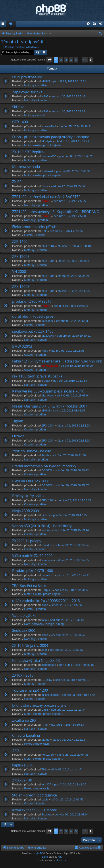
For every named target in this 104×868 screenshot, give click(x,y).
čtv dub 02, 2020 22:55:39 (73, 321)
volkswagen (50, 366)
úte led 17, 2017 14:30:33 (67, 725)
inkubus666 (49, 665)
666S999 (47, 321)
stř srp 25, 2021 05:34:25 (74, 276)
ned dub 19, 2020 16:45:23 (71, 306)
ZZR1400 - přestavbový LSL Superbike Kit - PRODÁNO (56, 212)
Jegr (44, 650)
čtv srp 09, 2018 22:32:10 (74, 441)
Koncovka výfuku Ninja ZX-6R (36, 660)
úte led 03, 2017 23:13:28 (69, 740)
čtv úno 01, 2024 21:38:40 (74, 246)
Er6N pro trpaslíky (27, 77)
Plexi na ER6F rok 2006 (31, 481)
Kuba (45, 351)
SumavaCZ (49, 156)
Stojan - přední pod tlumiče (35, 795)
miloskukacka (50, 695)
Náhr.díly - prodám (36, 205)
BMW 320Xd (22, 346)
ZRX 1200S (21, 257)
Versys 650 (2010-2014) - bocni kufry (42, 526)
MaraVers (48, 395)
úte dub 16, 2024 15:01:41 (72, 141)
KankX (46, 201)
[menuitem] (11, 24)
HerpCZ (46, 590)
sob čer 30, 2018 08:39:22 (72, 470)
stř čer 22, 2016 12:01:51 (68, 799)
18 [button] (85, 60)
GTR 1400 (20, 122)
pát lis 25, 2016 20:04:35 (73, 755)
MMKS (46, 81)
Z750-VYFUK (22, 780)
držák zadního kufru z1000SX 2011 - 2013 (46, 601)
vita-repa (47, 560)
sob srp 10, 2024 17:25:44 (68, 96)
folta (44, 620)
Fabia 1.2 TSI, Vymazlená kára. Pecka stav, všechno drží (57, 361)
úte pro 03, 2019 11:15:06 (68, 351)
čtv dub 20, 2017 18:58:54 (68, 635)
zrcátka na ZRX (24, 720)
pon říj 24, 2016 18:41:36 (70, 784)
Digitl (45, 710)
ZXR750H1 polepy (27, 541)
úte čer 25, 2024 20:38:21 (75, 126)
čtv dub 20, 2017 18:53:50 (67, 650)
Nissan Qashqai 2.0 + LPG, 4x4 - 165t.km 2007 (50, 406)
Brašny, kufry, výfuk (28, 496)
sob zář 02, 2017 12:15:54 (72, 545)
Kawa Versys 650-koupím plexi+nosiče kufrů (48, 391)
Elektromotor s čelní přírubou (36, 227)
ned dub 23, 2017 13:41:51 (67, 620)
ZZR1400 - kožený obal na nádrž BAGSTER (46, 197)
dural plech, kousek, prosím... (36, 316)
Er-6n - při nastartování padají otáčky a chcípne (51, 137)
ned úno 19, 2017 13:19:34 (68, 710)
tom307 (46, 784)
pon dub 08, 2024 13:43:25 (76, 156)
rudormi (46, 530)
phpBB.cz (61, 860)
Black (45, 857)
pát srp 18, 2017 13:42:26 (74, 575)
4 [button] (71, 60)
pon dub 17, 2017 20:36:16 (76, 665)
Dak (44, 231)
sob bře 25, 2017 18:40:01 (72, 680)
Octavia (18, 436)
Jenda (45, 455)
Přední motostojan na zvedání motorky (44, 466)
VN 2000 (19, 272)
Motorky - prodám (35, 85)
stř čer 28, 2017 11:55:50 (67, 605)
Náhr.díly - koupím (36, 100)
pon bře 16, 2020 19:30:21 (74, 336)
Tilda (44, 769)
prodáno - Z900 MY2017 (32, 301)
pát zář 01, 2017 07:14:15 (72, 560)
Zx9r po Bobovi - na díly (32, 451)
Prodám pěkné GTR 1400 (33, 571)
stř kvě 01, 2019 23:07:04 (73, 395)
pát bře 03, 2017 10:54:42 (78, 695)
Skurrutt (46, 814)
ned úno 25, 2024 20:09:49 (67, 231)
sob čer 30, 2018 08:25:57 (72, 485)
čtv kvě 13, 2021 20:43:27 (74, 291)
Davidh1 (47, 545)
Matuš (45, 740)
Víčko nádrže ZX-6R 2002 (32, 556)
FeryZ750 (48, 755)
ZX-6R (17, 182)
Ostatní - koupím (35, 235)
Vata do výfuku (24, 615)
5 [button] (76, 60)
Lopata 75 (48, 575)
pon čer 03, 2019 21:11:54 (70, 381)
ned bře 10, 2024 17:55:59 (70, 201)
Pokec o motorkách (36, 744)
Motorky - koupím (35, 115)
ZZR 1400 (20, 242)
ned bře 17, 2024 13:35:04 (68, 186)
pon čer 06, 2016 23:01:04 (71, 814)
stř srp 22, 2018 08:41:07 (69, 410)
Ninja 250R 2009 (26, 511)
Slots (45, 186)
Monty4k (47, 141)
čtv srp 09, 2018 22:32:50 (74, 426)
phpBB (40, 853)
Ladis (45, 799)
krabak (46, 381)
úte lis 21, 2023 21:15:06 (73, 261)
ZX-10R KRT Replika (28, 152)
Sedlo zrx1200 (24, 630)
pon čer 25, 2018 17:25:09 (74, 500)
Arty (60, 857)
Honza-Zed (48, 126)
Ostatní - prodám (35, 355)
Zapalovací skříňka (27, 92)
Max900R (48, 336)
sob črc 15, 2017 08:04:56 (71, 590)
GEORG (47, 470)
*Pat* (45, 725)
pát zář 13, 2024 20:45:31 (70, 81)
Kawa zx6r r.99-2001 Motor (34, 810)
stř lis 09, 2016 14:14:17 (66, 769)
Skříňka (18, 107)
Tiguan (18, 421)
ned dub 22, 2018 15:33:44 (72, 530)
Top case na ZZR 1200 (30, 690)
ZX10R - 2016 (23, 675)
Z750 (16, 750)
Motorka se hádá (26, 167)
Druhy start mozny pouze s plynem (41, 705)
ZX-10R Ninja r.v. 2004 (30, 645)
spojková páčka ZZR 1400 (33, 331)
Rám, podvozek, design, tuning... (45, 624)
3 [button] (66, 60)
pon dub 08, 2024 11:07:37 (73, 171)
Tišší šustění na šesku (30, 586)
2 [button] (61, 60)
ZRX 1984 (48, 246)
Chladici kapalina (26, 735)
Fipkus (46, 515)
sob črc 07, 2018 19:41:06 (69, 455)
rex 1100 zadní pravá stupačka (37, 376)
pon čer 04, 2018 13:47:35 (70, 515)
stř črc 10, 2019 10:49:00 (77, 366)
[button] (49, 60)
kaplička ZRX (22, 765)
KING (45, 96)
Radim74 (47, 171)
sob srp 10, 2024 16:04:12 (68, 111)
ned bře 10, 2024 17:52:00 (70, 216)
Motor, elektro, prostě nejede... (44, 145)
